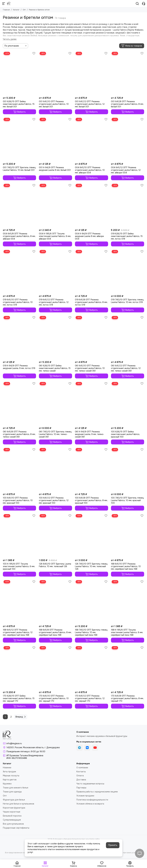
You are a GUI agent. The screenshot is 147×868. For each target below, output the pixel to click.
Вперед (21, 717)
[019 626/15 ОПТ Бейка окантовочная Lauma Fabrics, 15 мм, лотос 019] (128, 205)
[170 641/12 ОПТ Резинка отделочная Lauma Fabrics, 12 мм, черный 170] (92, 667)
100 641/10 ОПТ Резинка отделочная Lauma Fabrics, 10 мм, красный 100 (18, 500)
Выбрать (20, 112)
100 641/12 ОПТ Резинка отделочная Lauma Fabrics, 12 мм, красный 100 (54, 500)
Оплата (80, 776)
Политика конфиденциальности (92, 800)
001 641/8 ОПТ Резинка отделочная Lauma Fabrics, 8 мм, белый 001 (127, 104)
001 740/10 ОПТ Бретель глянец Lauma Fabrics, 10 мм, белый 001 (19, 169)
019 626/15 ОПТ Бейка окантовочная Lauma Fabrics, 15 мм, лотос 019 (127, 236)
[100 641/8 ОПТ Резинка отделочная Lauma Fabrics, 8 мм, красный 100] (92, 469)
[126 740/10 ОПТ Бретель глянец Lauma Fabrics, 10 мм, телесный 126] (92, 535)
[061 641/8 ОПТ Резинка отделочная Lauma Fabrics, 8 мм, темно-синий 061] (19, 403)
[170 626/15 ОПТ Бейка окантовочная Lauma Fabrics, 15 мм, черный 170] (19, 667)
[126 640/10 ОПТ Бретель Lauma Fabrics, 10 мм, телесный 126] (55, 535)
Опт (24, 10)
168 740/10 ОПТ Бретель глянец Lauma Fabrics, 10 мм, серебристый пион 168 (91, 632)
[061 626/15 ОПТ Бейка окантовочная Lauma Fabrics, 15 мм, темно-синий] (55, 337)
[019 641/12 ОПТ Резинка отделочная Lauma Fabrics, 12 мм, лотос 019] (55, 271)
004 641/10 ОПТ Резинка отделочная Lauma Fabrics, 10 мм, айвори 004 (90, 170)
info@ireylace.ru (14, 743)
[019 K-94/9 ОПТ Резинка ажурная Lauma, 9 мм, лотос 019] (19, 337)
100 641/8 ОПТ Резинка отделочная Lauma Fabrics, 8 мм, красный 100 (91, 500)
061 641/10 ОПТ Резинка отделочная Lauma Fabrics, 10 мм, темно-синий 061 (90, 368)
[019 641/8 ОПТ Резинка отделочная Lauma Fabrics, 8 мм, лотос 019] (92, 271)
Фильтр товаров (132, 46)
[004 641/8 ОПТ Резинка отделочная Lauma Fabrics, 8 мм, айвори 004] (19, 205)
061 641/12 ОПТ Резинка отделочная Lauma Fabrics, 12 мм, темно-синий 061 (126, 368)
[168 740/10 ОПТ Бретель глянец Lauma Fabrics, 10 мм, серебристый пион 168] (92, 601)
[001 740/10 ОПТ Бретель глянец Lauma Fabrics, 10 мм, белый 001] (19, 139)
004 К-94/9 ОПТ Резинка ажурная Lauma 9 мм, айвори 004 (89, 236)
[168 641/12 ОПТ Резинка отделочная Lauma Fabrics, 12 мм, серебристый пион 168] (19, 601)
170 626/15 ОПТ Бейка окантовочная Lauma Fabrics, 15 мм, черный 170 (19, 698)
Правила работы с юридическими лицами (97, 792)
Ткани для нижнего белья (16, 788)
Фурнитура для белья (14, 800)
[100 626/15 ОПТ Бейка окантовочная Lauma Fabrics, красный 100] (128, 403)
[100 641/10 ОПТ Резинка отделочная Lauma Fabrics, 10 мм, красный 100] (19, 469)
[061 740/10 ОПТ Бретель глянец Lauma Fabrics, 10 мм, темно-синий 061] (55, 403)
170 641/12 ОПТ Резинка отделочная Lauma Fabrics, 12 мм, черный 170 (90, 698)
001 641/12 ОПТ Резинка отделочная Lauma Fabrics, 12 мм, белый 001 (90, 104)
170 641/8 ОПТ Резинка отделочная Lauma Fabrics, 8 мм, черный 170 (127, 698)
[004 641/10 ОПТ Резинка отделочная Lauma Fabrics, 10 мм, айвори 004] (92, 139)
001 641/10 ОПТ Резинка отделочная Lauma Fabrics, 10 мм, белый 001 (54, 104)
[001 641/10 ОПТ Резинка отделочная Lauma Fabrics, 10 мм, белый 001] (55, 73)
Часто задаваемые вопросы (90, 784)
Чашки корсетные (12, 812)
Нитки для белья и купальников (19, 804)
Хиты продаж (9, 772)
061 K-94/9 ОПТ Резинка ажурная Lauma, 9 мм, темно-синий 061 (90, 434)
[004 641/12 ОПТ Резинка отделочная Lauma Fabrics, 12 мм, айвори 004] (128, 139)
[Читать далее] (10, 39)
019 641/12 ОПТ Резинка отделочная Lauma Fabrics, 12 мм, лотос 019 (54, 302)
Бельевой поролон (12, 816)
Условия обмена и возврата (90, 804)
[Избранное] (34, 53)
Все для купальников (13, 824)
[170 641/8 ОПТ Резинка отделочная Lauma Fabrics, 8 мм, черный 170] (128, 667)
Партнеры (81, 788)
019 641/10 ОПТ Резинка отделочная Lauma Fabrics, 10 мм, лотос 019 (18, 302)
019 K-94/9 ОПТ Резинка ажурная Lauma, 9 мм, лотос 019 (19, 367)
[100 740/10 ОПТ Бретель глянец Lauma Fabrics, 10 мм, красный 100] (128, 469)
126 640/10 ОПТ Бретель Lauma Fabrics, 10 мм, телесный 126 (55, 565)
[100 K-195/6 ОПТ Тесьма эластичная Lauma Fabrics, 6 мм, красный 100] (19, 535)
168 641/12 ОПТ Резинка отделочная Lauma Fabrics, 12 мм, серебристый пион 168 (18, 632)
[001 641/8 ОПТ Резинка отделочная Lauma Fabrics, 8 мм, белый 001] (128, 73)
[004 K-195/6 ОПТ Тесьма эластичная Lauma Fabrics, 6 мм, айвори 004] (55, 205)
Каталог (16, 10)
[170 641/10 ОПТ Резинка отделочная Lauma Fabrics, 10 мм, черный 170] (55, 667)
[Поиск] (137, 4)
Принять (113, 845)
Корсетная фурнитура (14, 808)
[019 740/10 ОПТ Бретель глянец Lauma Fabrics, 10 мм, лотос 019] (128, 271)
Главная (6, 10)
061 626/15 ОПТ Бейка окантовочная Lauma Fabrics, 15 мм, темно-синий (55, 368)
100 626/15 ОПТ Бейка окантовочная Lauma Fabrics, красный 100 (125, 434)
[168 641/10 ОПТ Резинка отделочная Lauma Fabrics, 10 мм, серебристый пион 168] (128, 535)
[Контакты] (144, 4)
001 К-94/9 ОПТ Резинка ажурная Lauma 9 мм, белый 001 (55, 169)
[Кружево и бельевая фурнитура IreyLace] (9, 4)
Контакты (81, 772)
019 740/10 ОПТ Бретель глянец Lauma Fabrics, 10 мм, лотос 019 (127, 301)
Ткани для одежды (12, 792)
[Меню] (4, 4)
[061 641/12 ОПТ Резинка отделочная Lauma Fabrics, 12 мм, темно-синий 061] (128, 337)
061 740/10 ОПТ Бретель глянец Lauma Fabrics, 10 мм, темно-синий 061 (55, 434)
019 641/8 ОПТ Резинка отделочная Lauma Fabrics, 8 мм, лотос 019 (91, 302)
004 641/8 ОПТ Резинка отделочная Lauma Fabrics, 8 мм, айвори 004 (19, 236)
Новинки (7, 768)
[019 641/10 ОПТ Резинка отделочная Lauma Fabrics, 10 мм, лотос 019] (19, 271)
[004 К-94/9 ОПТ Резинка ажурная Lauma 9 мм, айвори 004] (92, 205)
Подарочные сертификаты (16, 828)
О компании (82, 768)
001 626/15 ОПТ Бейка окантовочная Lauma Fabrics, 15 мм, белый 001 (19, 104)
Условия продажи (85, 796)
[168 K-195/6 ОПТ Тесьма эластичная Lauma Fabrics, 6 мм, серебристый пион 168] (128, 601)
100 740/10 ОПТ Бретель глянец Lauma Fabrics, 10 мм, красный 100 (127, 500)
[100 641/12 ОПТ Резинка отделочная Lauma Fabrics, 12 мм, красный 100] (55, 469)
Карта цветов (10, 780)
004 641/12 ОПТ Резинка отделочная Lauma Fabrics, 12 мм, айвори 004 (126, 170)
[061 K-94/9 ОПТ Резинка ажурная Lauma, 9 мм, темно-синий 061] (92, 403)
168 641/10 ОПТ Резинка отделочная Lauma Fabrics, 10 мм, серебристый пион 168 (126, 566)
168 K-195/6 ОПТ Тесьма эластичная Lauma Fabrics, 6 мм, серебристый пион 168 (127, 632)
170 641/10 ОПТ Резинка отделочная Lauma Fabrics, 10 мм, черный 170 (54, 698)
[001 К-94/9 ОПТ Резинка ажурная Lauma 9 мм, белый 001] (55, 139)
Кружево (7, 784)
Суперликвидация (12, 820)
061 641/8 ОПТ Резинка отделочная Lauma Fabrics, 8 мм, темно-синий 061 (19, 434)
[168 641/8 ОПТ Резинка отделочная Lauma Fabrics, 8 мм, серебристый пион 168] (55, 601)
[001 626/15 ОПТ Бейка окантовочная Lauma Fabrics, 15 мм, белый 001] (19, 73)
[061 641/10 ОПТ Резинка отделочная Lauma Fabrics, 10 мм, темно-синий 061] (92, 337)
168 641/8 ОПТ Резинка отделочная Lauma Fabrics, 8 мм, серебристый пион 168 (55, 632)
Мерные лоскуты (11, 776)
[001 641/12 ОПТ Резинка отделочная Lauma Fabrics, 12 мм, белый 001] (92, 73)
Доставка (81, 780)
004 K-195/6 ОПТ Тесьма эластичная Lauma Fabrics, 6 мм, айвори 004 (55, 236)
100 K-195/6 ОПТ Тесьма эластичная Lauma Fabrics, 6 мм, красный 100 (19, 566)
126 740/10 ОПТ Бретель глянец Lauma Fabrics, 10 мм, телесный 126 (91, 566)
